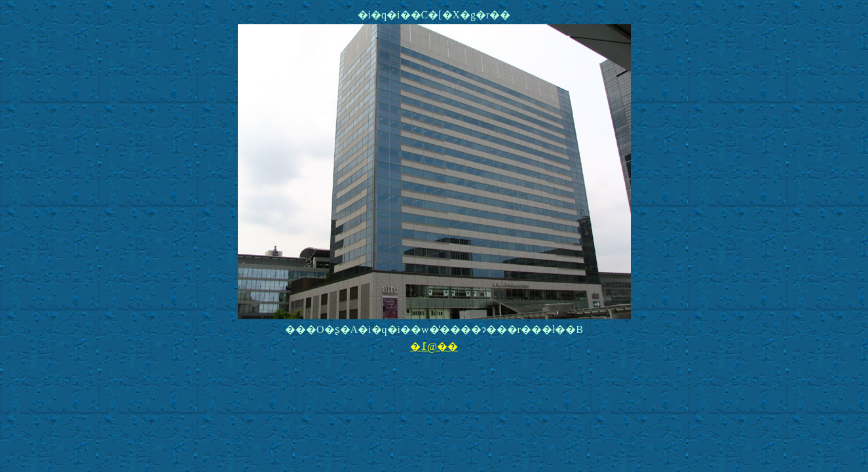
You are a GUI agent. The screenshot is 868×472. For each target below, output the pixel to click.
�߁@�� (434, 346)
